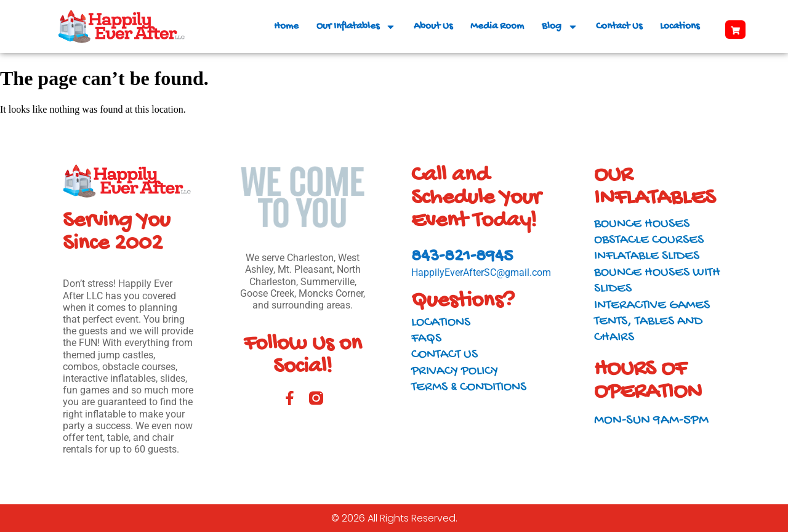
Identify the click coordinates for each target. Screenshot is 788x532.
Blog (560, 27)
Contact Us (619, 26)
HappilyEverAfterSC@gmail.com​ (481, 272)
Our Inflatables (356, 27)
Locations (680, 26)
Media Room (497, 26)
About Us (433, 26)
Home (286, 26)
